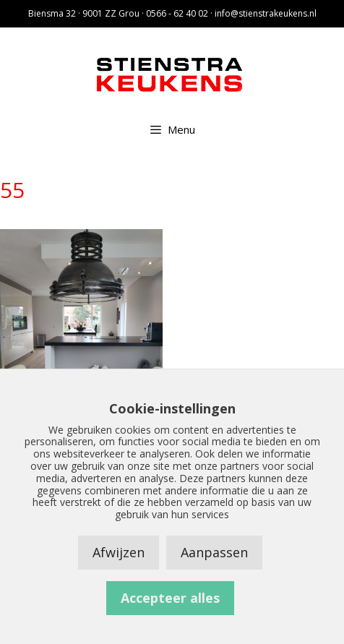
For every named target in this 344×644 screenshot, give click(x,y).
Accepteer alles (170, 598)
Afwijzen (119, 552)
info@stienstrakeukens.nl (266, 13)
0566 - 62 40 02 (177, 13)
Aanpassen (214, 552)
